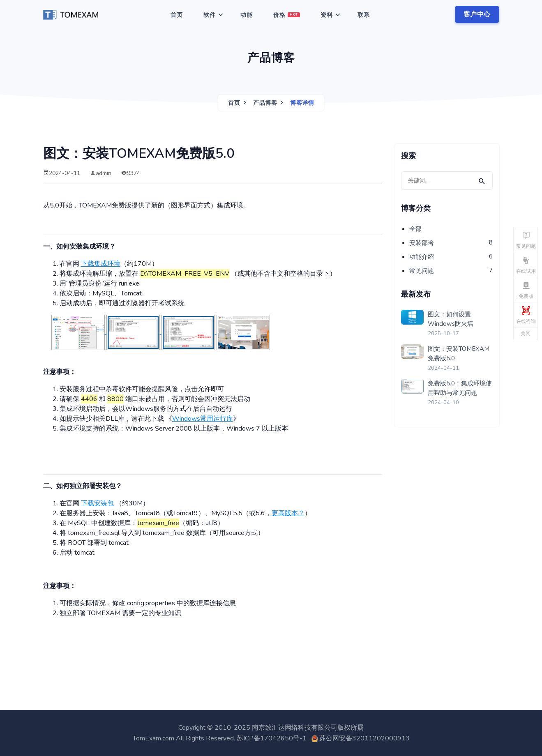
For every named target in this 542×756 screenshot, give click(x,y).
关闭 (526, 334)
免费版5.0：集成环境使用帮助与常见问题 (460, 388)
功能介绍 (422, 257)
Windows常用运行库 (203, 419)
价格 (287, 15)
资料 (327, 15)
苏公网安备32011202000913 (364, 738)
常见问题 (422, 271)
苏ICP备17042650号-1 (272, 738)
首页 (177, 15)
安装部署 (422, 243)
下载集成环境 (101, 264)
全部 (415, 229)
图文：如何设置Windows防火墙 (451, 319)
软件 (210, 15)
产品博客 (265, 103)
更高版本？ (288, 513)
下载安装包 (97, 503)
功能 (247, 15)
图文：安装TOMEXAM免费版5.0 (459, 354)
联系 (364, 15)
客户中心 (477, 14)
